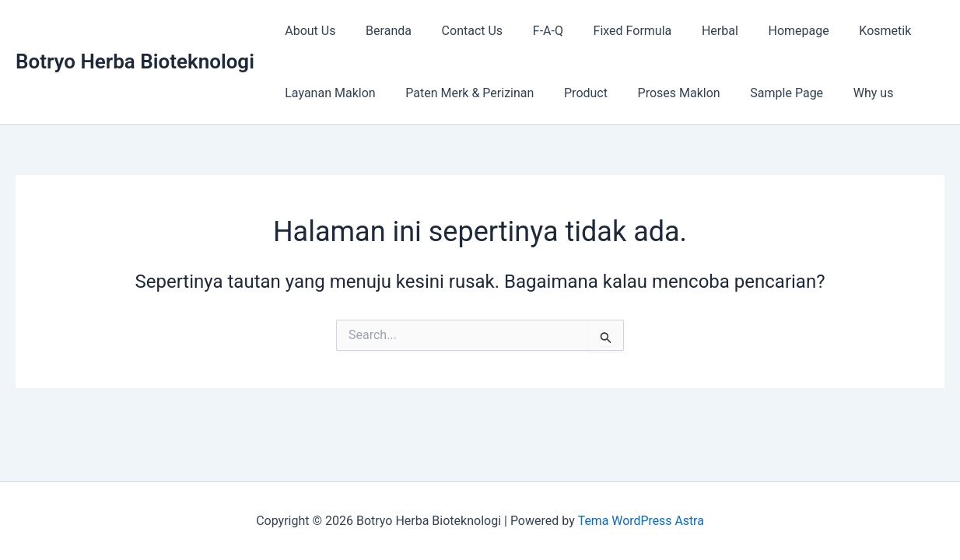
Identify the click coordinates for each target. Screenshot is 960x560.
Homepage (765, 31)
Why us (845, 93)
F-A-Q (529, 31)
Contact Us (459, 31)
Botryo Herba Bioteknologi (135, 61)
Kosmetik (846, 31)
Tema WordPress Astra (641, 521)
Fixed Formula (610, 31)
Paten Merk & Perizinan (462, 93)
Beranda (381, 31)
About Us (308, 31)
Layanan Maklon (328, 93)
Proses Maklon (660, 93)
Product (573, 93)
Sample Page (763, 93)
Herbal (691, 31)
